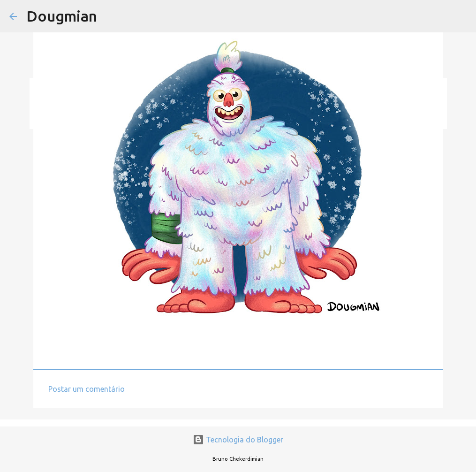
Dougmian (62, 16)
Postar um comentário (87, 389)
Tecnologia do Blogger (238, 440)
